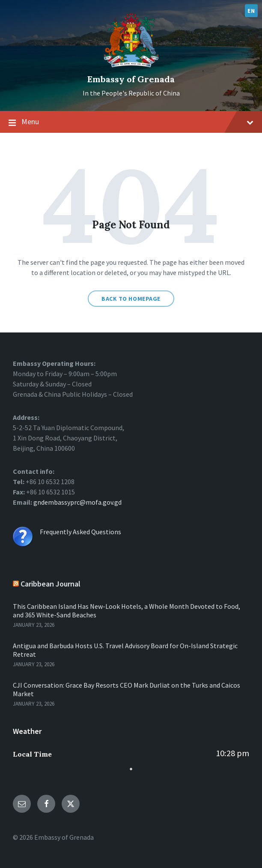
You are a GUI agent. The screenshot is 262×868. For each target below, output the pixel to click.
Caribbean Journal (51, 584)
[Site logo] (131, 65)
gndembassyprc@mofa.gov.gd (77, 502)
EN (251, 11)
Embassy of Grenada (131, 79)
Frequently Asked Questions (80, 532)
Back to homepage (131, 299)
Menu (131, 122)
